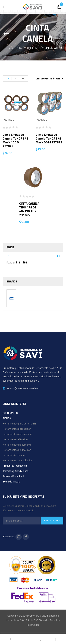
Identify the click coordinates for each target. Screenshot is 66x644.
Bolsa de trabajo (12, 482)
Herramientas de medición (17, 429)
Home (7, 48)
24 (15, 78)
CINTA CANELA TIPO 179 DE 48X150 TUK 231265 (29, 209)
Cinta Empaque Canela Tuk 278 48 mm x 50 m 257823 (49, 138)
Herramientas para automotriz (19, 424)
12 (8, 78)
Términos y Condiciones (15, 471)
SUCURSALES (10, 413)
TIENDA (7, 418)
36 (23, 78)
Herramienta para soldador (17, 461)
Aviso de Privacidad (13, 476)
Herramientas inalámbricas (17, 434)
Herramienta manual (14, 455)
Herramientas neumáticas (17, 450)
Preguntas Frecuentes (15, 466)
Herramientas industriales (17, 445)
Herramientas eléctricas (16, 439)
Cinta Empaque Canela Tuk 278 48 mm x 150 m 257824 (15, 140)
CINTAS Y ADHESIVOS (28, 48)
